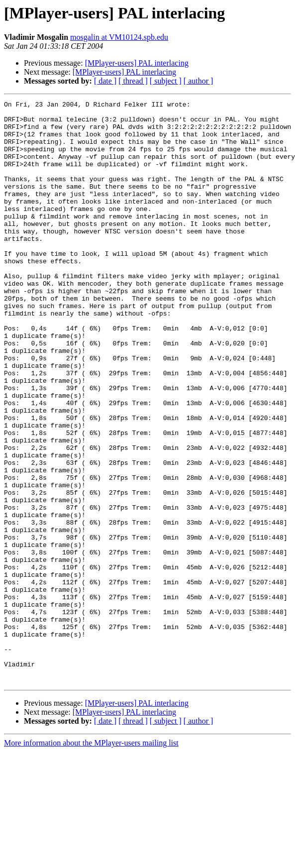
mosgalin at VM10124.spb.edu (119, 37)
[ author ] (198, 81)
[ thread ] (133, 81)
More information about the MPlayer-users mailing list (91, 859)
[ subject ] (166, 81)
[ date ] (105, 81)
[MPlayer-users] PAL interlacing (137, 63)
